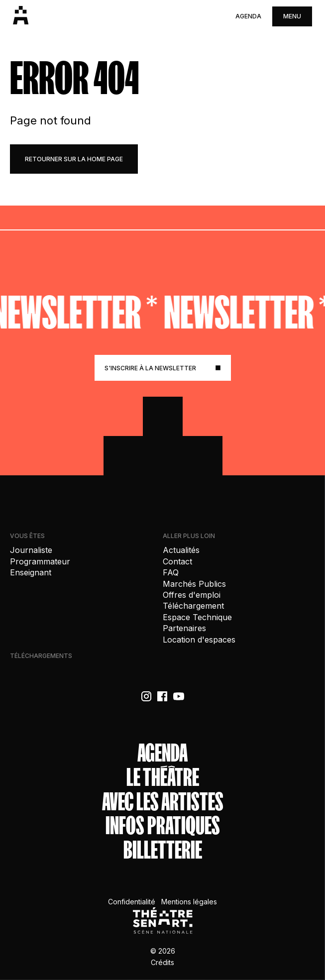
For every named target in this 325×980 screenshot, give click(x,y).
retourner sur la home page (74, 159)
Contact (177, 561)
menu (292, 16)
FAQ (171, 572)
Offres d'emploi (192, 595)
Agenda (248, 16)
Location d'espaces (199, 640)
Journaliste (31, 550)
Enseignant (31, 572)
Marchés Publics (194, 584)
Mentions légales (189, 902)
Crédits (162, 962)
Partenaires (184, 628)
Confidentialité (132, 902)
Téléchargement (193, 606)
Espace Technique (197, 617)
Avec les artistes (163, 802)
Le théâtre (163, 778)
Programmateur (40, 561)
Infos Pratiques (163, 826)
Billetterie (163, 850)
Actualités (181, 550)
